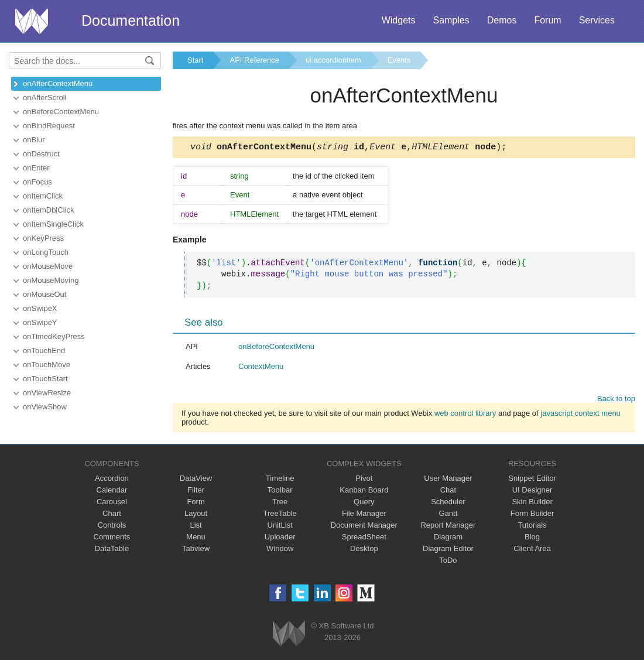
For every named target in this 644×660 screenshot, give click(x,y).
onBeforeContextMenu (61, 112)
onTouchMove (47, 365)
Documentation (131, 20)
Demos (502, 20)
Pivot (364, 480)
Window (280, 550)
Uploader (280, 538)
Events (399, 60)
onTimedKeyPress (54, 336)
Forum (547, 20)
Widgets (399, 20)
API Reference (254, 60)
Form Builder (532, 515)
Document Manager (364, 527)
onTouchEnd (44, 350)
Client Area (532, 550)
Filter (196, 492)
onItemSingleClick (53, 224)
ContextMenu (261, 368)
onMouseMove (48, 266)
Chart (112, 515)
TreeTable (280, 515)
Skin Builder (532, 503)
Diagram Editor (448, 550)
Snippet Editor (532, 480)
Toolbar (280, 492)
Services (597, 20)
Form (196, 503)
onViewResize (47, 393)
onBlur (34, 140)
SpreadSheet (364, 538)
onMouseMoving (51, 280)
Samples (451, 20)
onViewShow (45, 407)
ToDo (448, 562)
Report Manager (448, 527)
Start (195, 60)
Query (364, 503)
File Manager (364, 515)
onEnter (36, 168)
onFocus (37, 182)
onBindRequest (49, 126)
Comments (112, 538)
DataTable (112, 550)
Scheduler (448, 503)
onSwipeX (40, 308)
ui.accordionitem (333, 60)
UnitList (280, 527)
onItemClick (43, 196)
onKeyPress (43, 238)
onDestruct (41, 154)
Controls (112, 527)
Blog (532, 538)
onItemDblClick (48, 210)
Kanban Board (364, 492)
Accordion (112, 480)
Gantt (448, 515)
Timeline (280, 480)
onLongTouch (46, 252)
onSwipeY (40, 322)
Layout (196, 515)
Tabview (196, 550)
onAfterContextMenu (58, 83)
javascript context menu (580, 415)
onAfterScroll (44, 98)
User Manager (448, 480)
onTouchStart (45, 379)
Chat (448, 492)
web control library (465, 415)
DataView (196, 480)
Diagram (448, 538)
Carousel (112, 503)
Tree (280, 503)
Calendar (112, 492)
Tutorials (532, 527)
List (196, 527)
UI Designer (532, 492)
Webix (289, 635)
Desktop (364, 550)
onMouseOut (44, 294)
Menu (196, 538)
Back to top (616, 400)
